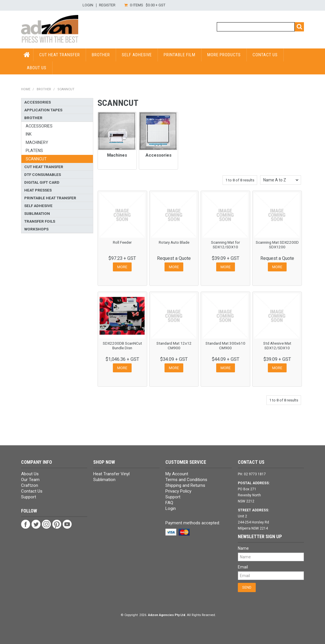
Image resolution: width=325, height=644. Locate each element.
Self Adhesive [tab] (38, 206)
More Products (224, 55)
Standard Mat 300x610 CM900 (225, 346)
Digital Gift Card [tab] (42, 182)
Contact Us (265, 55)
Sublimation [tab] (37, 213)
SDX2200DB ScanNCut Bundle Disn (122, 346)
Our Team (30, 480)
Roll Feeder (122, 242)
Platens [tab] (34, 151)
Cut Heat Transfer (60, 55)
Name (243, 548)
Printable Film (180, 55)
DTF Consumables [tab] (43, 174)
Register (107, 5)
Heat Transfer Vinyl (111, 474)
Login (88, 5)
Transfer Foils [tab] (40, 221)
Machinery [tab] (37, 142)
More (122, 267)
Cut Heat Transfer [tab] (44, 167)
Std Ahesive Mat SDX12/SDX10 (277, 346)
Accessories (158, 155)
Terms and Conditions (186, 480)
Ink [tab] (29, 134)
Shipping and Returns (185, 485)
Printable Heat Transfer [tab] (50, 198)
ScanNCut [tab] (36, 159)
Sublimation (104, 480)
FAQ (169, 503)
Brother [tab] (33, 118)
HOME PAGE (27, 55)
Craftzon (30, 485)
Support (29, 497)
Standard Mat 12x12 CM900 (174, 346)
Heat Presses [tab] (38, 190)
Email (243, 567)
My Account (177, 474)
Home (26, 89)
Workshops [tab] (36, 229)
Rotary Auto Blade (174, 242)
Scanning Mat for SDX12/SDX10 (225, 245)
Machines (117, 155)
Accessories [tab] (38, 102)
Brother (101, 55)
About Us (37, 68)
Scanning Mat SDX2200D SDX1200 (277, 245)
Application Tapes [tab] (43, 110)
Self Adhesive (137, 55)
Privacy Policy (178, 491)
